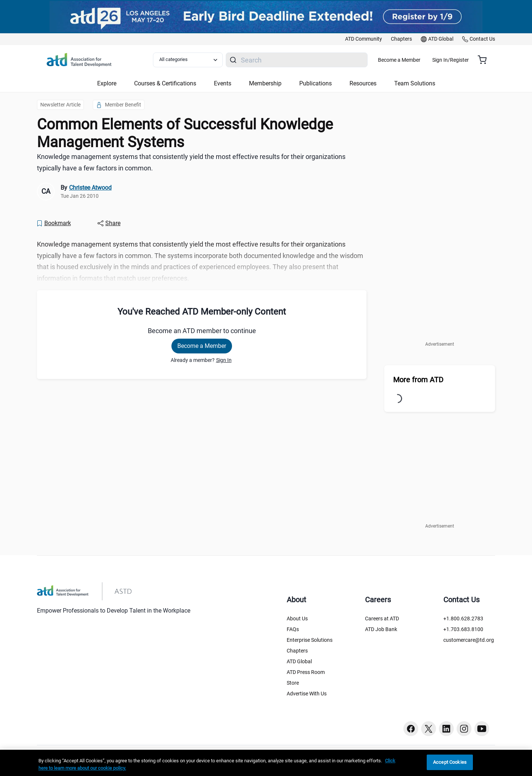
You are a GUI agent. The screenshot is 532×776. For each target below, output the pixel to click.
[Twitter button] (429, 729)
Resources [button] (363, 83)
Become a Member (421, 60)
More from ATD (418, 380)
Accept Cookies (450, 762)
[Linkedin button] (446, 729)
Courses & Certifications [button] (165, 83)
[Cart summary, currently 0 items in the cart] (485, 60)
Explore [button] (107, 83)
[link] (364, 39)
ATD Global (299, 661)
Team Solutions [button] (415, 83)
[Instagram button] (464, 729)
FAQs (293, 629)
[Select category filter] (192, 60)
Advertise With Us (307, 694)
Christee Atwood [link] (90, 188)
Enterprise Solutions (310, 640)
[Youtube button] (482, 729)
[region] (266, 763)
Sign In (224, 360)
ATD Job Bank (381, 629)
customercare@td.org (469, 640)
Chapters (297, 651)
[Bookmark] (54, 223)
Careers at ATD (382, 619)
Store (293, 683)
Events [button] (223, 83)
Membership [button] (265, 83)
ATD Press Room (306, 672)
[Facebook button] (411, 729)
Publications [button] (316, 83)
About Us (297, 619)
